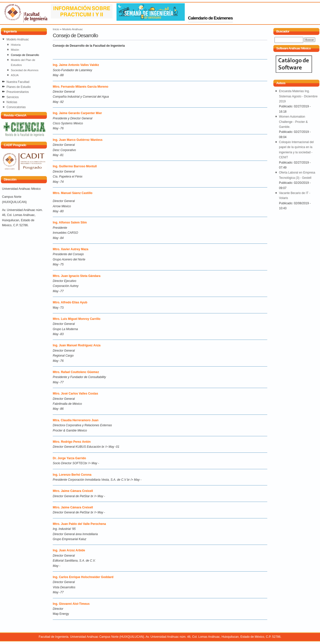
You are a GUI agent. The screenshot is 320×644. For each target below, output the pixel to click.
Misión (15, 50)
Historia (16, 45)
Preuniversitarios (18, 92)
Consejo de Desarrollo (25, 55)
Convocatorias (16, 107)
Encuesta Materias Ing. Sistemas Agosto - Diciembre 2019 (298, 96)
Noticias (12, 102)
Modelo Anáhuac (72, 29)
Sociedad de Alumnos (24, 70)
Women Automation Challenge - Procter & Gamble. (293, 122)
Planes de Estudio (19, 87)
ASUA (15, 75)
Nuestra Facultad (18, 82)
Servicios (13, 97)
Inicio (56, 29)
